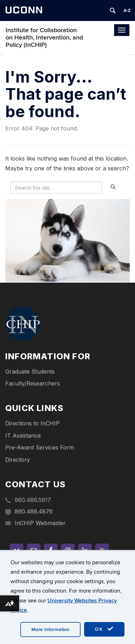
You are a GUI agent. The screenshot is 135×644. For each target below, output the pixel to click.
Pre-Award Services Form (40, 447)
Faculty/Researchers (33, 383)
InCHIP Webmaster (40, 523)
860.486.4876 (34, 511)
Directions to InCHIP (32, 423)
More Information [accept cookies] (50, 629)
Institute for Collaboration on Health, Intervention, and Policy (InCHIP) (44, 38)
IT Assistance (23, 436)
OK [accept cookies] (104, 629)
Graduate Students (30, 371)
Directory (18, 460)
